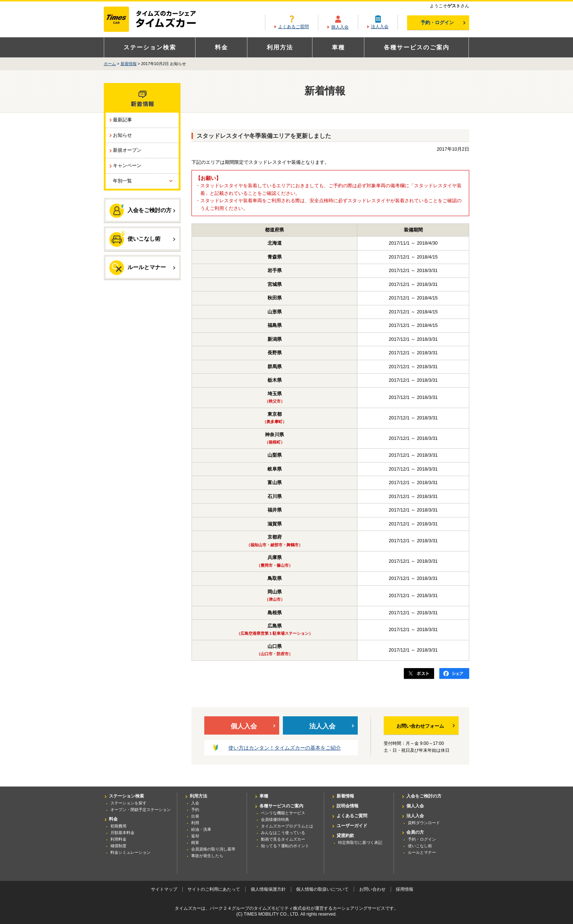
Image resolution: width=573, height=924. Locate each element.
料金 (221, 47)
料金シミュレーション (130, 852)
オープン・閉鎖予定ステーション (141, 810)
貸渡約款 (345, 836)
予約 (195, 810)
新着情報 (129, 64)
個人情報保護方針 (268, 889)
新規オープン (127, 150)
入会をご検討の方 (142, 211)
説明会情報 (348, 806)
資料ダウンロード (424, 823)
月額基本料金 (122, 833)
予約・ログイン (443, 22)
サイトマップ (164, 889)
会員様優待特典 (275, 819)
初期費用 (118, 826)
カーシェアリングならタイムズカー (156, 20)
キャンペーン (127, 165)
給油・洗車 (201, 829)
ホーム (110, 64)
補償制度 (118, 846)
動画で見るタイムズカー (283, 839)
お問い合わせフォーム (426, 726)
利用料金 (118, 839)
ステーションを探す (128, 803)
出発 (195, 816)
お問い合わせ (372, 889)
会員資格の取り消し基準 (213, 849)
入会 (195, 803)
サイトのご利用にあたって (214, 889)
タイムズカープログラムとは (287, 826)
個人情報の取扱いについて (322, 889)
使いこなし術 (142, 238)
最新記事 (122, 120)
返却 (195, 836)
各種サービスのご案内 (417, 47)
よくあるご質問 (293, 27)
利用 (195, 823)
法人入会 (380, 27)
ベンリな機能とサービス (283, 813)
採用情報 (405, 889)
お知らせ (122, 135)
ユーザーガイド (352, 826)
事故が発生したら (207, 856)
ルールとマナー (142, 268)
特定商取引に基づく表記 (360, 842)
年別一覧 (122, 181)
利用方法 (280, 47)
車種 (338, 47)
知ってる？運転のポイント (285, 846)
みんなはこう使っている (283, 833)
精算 (195, 842)
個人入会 (340, 27)
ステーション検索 (150, 47)
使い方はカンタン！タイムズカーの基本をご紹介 (285, 748)
